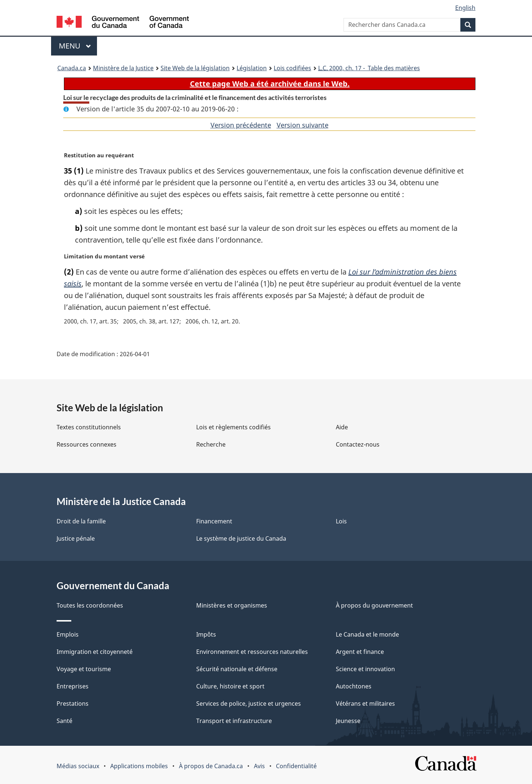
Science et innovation (365, 669)
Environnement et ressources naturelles (252, 652)
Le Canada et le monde (367, 634)
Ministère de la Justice (123, 68)
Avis (259, 766)
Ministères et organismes (232, 605)
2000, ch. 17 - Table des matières (369, 68)
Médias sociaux (78, 766)
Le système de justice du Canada (241, 538)
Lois (341, 521)
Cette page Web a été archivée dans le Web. (270, 84)
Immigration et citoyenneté (95, 652)
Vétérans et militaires (365, 704)
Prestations (73, 704)
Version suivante (303, 125)
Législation (252, 68)
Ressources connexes (87, 444)
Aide (342, 427)
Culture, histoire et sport (230, 686)
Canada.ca (72, 68)
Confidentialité (296, 766)
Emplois (68, 634)
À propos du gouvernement (374, 605)
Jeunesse (348, 721)
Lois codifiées (292, 68)
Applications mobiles (139, 766)
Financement (214, 521)
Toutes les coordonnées (90, 605)
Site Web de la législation (195, 68)
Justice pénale (76, 538)
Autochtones (354, 686)
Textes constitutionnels (89, 427)
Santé (64, 721)
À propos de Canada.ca (211, 766)
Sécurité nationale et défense (237, 669)
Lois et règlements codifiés (233, 427)
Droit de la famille (81, 521)
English (465, 8)
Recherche (211, 444)
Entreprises (73, 686)
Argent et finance (360, 652)
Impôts (206, 634)
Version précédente (241, 125)
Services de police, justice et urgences (249, 704)
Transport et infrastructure (234, 721)
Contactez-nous (358, 444)
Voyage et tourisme (84, 669)
